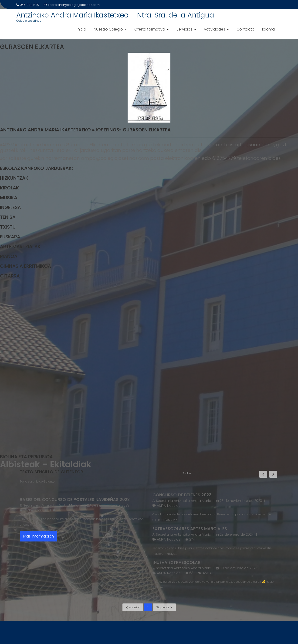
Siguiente (164, 607)
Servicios (184, 29)
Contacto (246, 29)
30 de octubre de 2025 (239, 568)
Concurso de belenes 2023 (182, 495)
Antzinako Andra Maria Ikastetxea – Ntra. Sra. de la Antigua (115, 15)
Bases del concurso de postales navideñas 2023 (75, 499)
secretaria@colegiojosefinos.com (72, 5)
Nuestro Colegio (108, 29)
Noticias (41, 510)
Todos (187, 473)
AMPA (29, 510)
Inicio (81, 29)
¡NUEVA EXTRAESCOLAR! (177, 562)
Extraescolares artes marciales (190, 529)
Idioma (268, 29)
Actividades (214, 29)
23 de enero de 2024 (237, 534)
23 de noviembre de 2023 (108, 505)
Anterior (133, 607)
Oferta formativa (150, 29)
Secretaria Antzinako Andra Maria (51, 505)
